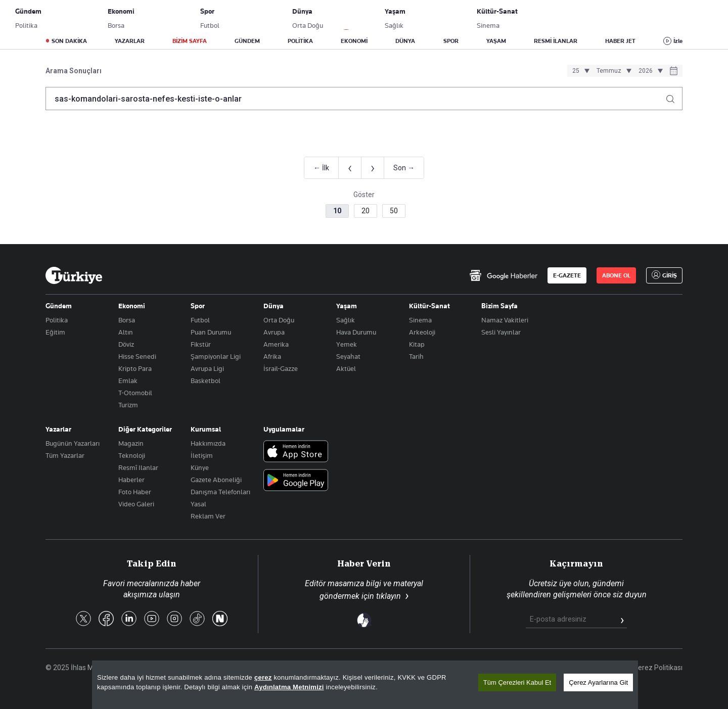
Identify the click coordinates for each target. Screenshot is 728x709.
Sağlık (346, 320)
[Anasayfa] (74, 275)
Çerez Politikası (658, 668)
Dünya (274, 306)
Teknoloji (132, 455)
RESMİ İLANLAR (556, 41)
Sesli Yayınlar (501, 332)
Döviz (126, 344)
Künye (200, 467)
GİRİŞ (649, 18)
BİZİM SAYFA (190, 41)
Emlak (128, 381)
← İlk (321, 168)
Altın (126, 332)
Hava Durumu (356, 332)
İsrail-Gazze (281, 368)
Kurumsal (206, 429)
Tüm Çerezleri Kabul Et (517, 682)
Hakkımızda (208, 443)
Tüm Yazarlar (65, 455)
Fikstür (201, 344)
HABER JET (620, 41)
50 (394, 211)
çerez (263, 677)
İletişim (202, 455)
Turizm (128, 405)
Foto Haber (135, 492)
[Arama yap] (674, 96)
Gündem (59, 306)
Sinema (420, 320)
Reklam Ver (208, 516)
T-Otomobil (135, 393)
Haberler (131, 480)
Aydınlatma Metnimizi (289, 687)
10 (337, 211)
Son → (404, 168)
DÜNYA (405, 41)
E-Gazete (97, 18)
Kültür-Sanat (429, 306)
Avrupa (274, 332)
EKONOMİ (354, 41)
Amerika (276, 344)
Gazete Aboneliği (160, 18)
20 (366, 211)
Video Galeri (136, 504)
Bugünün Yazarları (73, 443)
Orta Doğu (279, 320)
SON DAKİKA (69, 41)
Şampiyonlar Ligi (216, 356)
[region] (365, 685)
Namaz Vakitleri (505, 320)
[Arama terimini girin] (358, 99)
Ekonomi (132, 306)
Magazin (131, 443)
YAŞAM (496, 41)
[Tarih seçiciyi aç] (674, 72)
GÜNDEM (247, 41)
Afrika (272, 356)
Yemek (347, 344)
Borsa (127, 320)
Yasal (198, 504)
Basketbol (206, 381)
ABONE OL (599, 18)
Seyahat (348, 356)
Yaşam (347, 306)
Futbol (200, 320)
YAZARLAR (130, 41)
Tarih (416, 356)
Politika (57, 320)
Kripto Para (135, 368)
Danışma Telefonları (220, 492)
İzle (678, 41)
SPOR (451, 41)
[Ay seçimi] (612, 71)
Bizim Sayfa (499, 306)
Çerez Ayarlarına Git (598, 682)
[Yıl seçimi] (649, 71)
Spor (198, 306)
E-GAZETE (567, 275)
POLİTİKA (300, 41)
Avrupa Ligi (207, 368)
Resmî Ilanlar (138, 467)
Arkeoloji (422, 332)
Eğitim (55, 332)
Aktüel (346, 368)
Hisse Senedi (137, 356)
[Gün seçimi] (579, 71)
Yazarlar (58, 429)
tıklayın (389, 596)
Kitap (417, 344)
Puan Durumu (211, 332)
